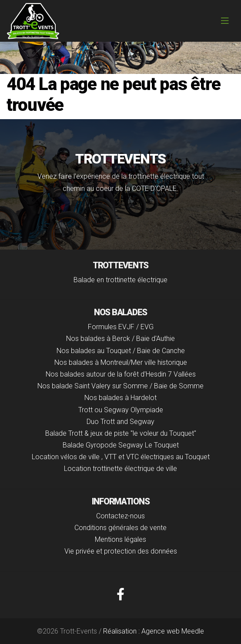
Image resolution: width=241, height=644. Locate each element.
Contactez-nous (120, 516)
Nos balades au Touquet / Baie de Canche (121, 351)
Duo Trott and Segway (120, 422)
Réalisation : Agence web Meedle (154, 631)
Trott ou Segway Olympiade (121, 410)
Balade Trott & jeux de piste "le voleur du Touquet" (121, 433)
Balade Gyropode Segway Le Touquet (121, 445)
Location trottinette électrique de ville (120, 469)
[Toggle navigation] (225, 21)
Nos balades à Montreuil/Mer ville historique (121, 362)
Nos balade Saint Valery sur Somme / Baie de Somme (120, 386)
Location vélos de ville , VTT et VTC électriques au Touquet (121, 457)
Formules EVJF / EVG (121, 327)
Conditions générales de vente (120, 528)
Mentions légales (120, 539)
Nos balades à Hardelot (120, 398)
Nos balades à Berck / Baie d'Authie (120, 339)
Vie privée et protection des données (121, 551)
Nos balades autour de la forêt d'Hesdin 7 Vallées (121, 374)
